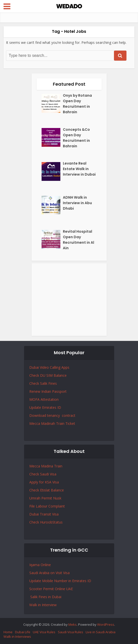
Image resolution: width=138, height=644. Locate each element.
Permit (47, 498)
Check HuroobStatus (46, 522)
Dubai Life (23, 632)
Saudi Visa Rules (71, 632)
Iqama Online (40, 565)
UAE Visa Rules (44, 632)
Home (8, 632)
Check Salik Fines (43, 383)
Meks (73, 624)
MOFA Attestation (44, 399)
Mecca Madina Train (46, 466)
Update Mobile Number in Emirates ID (60, 581)
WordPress (106, 624)
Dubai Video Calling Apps (49, 367)
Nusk (57, 498)
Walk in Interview (43, 605)
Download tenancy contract (53, 415)
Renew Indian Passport (48, 391)
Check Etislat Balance (47, 490)
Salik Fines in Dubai (45, 597)
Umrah (35, 498)
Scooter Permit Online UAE (51, 589)
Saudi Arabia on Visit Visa (49, 573)
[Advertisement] (69, 300)
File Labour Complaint (47, 506)
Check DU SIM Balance (48, 375)
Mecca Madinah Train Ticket (52, 423)
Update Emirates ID (45, 407)
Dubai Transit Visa (44, 514)
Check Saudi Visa (43, 474)
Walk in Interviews (17, 636)
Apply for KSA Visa (44, 482)
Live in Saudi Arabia (101, 632)
